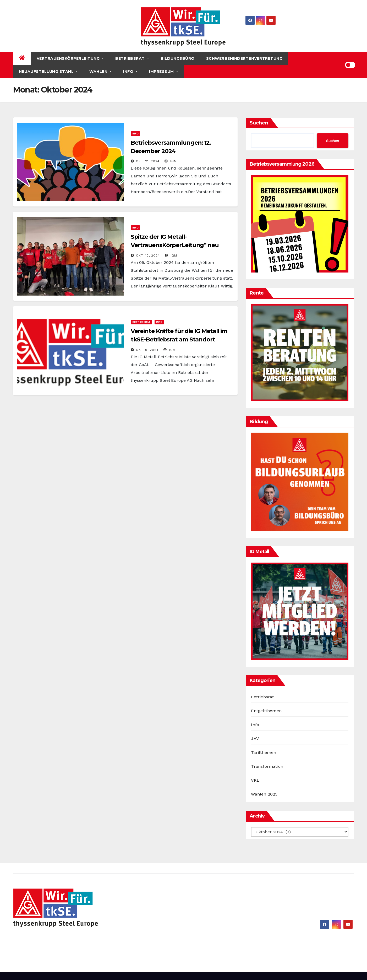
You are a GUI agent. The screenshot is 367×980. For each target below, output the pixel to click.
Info (130, 72)
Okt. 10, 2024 (148, 255)
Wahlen (100, 72)
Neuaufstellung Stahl (48, 72)
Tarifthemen (264, 752)
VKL (255, 780)
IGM (171, 161)
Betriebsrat (132, 58)
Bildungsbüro (178, 58)
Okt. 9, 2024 (147, 350)
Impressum (164, 72)
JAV (255, 739)
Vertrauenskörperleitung (70, 58)
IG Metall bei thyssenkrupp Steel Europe (87, 941)
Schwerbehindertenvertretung (244, 58)
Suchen (259, 123)
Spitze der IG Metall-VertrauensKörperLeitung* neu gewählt (175, 245)
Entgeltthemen (266, 711)
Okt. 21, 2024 (148, 161)
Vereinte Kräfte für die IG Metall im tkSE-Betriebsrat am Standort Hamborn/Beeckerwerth (179, 339)
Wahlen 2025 (264, 794)
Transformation (267, 766)
